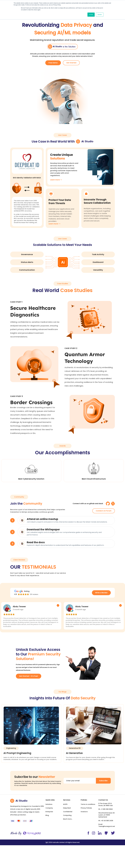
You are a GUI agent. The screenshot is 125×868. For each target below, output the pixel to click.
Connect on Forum (104, 511)
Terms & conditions (88, 804)
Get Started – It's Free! (29, 676)
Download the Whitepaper (43, 529)
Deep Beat (67, 808)
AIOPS (65, 804)
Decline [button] (100, 15)
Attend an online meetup (42, 519)
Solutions (49, 804)
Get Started (71, 63)
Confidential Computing (68, 813)
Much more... (68, 819)
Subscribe (103, 781)
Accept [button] (91, 15)
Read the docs (36, 542)
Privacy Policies (86, 808)
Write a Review (101, 593)
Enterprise (49, 812)
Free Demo (53, 63)
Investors (84, 812)
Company (49, 808)
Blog (47, 815)
